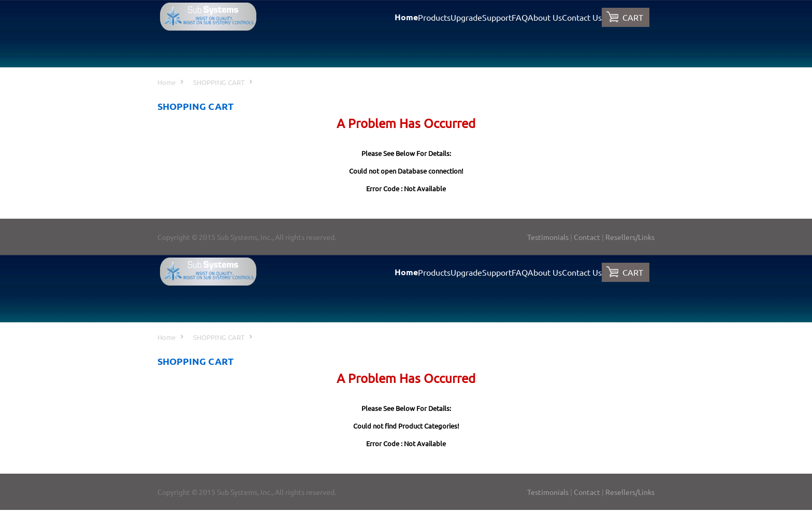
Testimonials (548, 237)
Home (406, 17)
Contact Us (582, 17)
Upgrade (466, 17)
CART (633, 17)
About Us (545, 17)
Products (434, 17)
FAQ (520, 17)
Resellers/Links (630, 237)
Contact (587, 237)
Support (497, 17)
